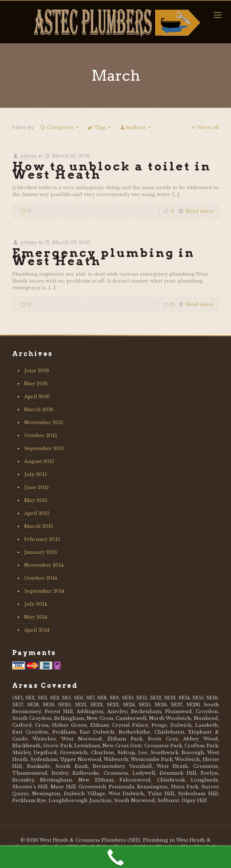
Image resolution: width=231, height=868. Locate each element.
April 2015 (37, 513)
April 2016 (37, 397)
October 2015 (41, 435)
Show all (204, 127)
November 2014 (44, 565)
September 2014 (44, 591)
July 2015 (36, 474)
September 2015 (44, 448)
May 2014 (36, 617)
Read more (200, 211)
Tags (100, 127)
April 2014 (37, 630)
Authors (136, 127)
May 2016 (36, 384)
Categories (60, 127)
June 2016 (37, 371)
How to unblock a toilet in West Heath (112, 170)
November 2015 (44, 422)
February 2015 (42, 539)
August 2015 (39, 461)
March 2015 (39, 526)
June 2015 (36, 487)
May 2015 (36, 500)
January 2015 (41, 552)
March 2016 (39, 409)
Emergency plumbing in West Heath (104, 257)
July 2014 (36, 604)
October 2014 (41, 578)
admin (29, 156)
